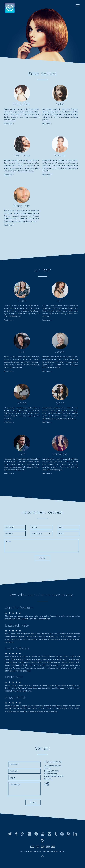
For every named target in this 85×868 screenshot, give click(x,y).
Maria (60, 404)
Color (60, 105)
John (22, 455)
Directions (49, 779)
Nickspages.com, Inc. (58, 852)
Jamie (60, 353)
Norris (22, 404)
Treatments (22, 156)
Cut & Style (22, 105)
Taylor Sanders (17, 648)
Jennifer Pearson (19, 608)
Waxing (60, 156)
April (60, 302)
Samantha (60, 455)
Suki (22, 353)
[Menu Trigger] (78, 6)
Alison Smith (16, 697)
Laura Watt (14, 677)
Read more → (9, 124)
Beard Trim (22, 207)
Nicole (22, 302)
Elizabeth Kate (17, 625)
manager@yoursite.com (56, 776)
